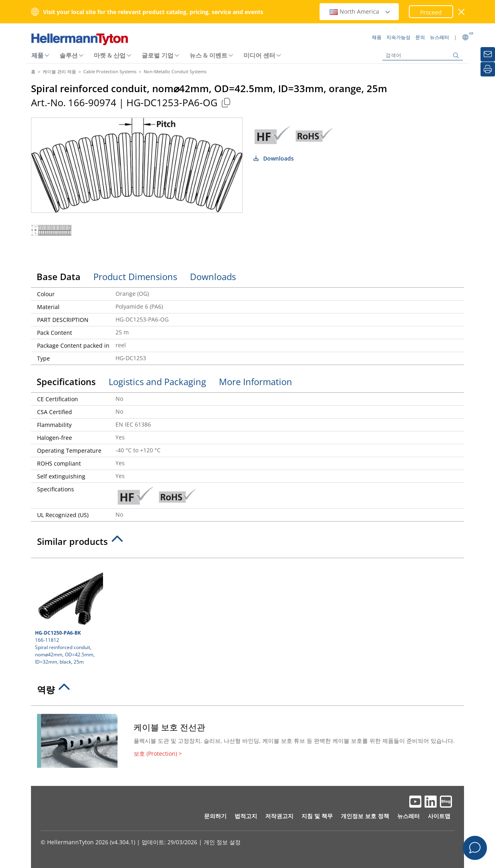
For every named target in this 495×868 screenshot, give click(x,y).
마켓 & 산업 (110, 55)
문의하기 (215, 816)
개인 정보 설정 (222, 842)
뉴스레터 (408, 816)
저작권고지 (279, 816)
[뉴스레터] (488, 54)
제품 (37, 55)
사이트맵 (439, 816)
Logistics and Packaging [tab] (157, 381)
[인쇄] (488, 69)
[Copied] (226, 102)
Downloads (273, 158)
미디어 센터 (259, 55)
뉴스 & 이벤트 (208, 55)
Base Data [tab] (59, 276)
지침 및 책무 (317, 816)
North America (360, 11)
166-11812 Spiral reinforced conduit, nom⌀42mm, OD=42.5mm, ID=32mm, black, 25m (68, 614)
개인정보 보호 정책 (365, 816)
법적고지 (246, 816)
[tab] (248, 544)
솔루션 (69, 55)
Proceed (431, 12)
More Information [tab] (256, 381)
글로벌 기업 (158, 55)
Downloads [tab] (213, 276)
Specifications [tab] (66, 381)
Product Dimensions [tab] (135, 276)
